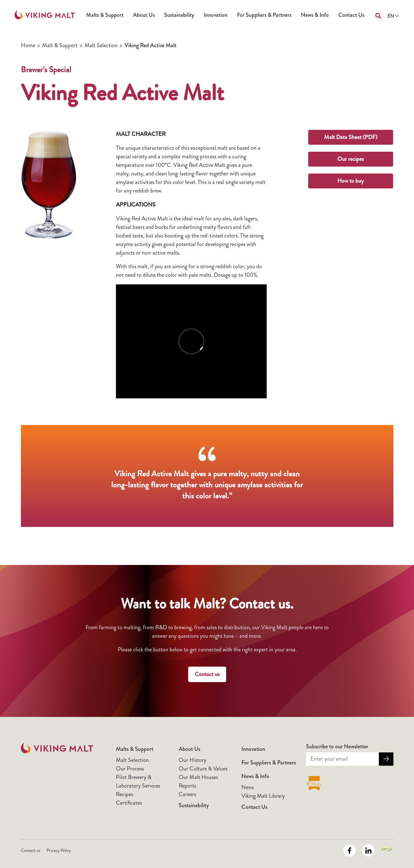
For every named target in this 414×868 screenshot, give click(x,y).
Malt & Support (60, 45)
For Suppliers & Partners (264, 15)
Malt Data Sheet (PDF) (351, 137)
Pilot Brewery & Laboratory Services (138, 781)
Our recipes (350, 159)
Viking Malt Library (263, 796)
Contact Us (351, 15)
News (248, 787)
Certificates (129, 803)
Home (28, 45)
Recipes (124, 794)
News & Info (315, 15)
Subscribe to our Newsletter (337, 746)
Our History (192, 760)
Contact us (207, 674)
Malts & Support (105, 15)
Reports (187, 786)
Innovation (216, 15)
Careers (187, 794)
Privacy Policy (59, 850)
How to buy (350, 181)
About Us (144, 15)
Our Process (130, 769)
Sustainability (179, 15)
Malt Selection (101, 45)
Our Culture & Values (203, 769)
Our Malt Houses (198, 777)
